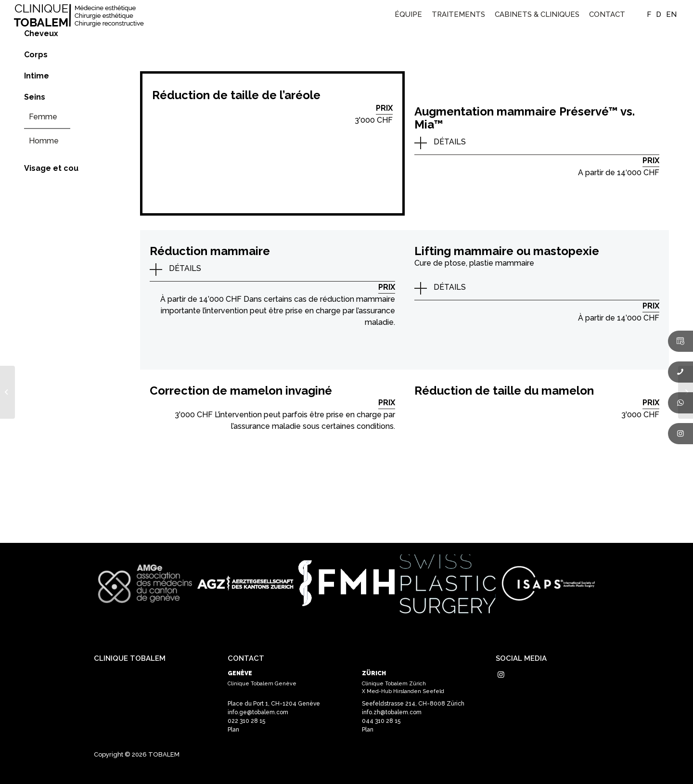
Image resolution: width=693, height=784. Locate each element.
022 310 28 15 (246, 721)
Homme (44, 141)
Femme (43, 117)
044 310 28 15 (381, 721)
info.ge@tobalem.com (258, 712)
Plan (233, 730)
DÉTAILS (450, 142)
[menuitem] (408, 14)
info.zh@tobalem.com (392, 712)
